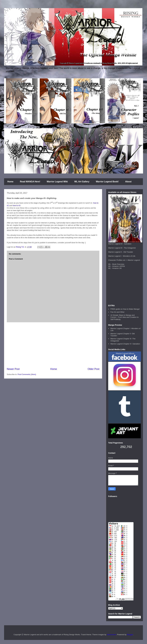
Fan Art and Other (117, 312)
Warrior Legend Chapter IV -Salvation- (125, 344)
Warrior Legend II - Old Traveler (121, 252)
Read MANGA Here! (30, 182)
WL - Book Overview (116, 264)
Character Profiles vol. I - (118, 260)
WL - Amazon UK (115, 268)
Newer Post (13, 369)
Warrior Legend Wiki (57, 182)
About (128, 182)
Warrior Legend (134, 260)
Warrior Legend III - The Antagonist (122, 248)
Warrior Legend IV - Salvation (120, 244)
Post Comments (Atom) (27, 374)
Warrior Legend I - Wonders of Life (122, 256)
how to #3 (16, 205)
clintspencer (111, 635)
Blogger (130, 635)
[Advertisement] (53, 345)
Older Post (94, 369)
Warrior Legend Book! (107, 182)
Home (10, 182)
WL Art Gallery (82, 182)
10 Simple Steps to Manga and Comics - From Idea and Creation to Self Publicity (124, 317)
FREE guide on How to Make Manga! (125, 309)
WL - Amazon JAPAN (117, 266)
